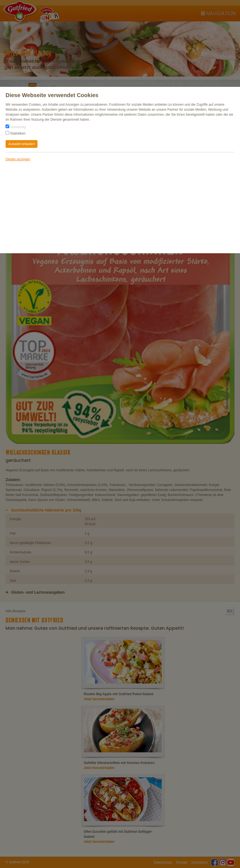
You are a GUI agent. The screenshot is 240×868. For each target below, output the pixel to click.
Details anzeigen (18, 159)
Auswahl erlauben (22, 144)
